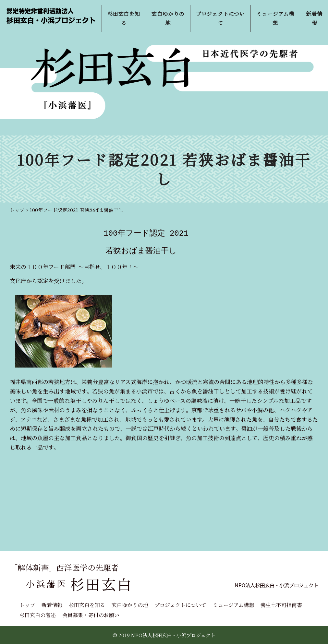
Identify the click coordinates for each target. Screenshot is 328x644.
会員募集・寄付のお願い (91, 615)
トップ (27, 605)
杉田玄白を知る (87, 605)
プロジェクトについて (180, 605)
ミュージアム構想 (233, 605)
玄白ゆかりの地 (130, 605)
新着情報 (52, 605)
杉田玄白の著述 (38, 615)
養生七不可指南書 (281, 605)
